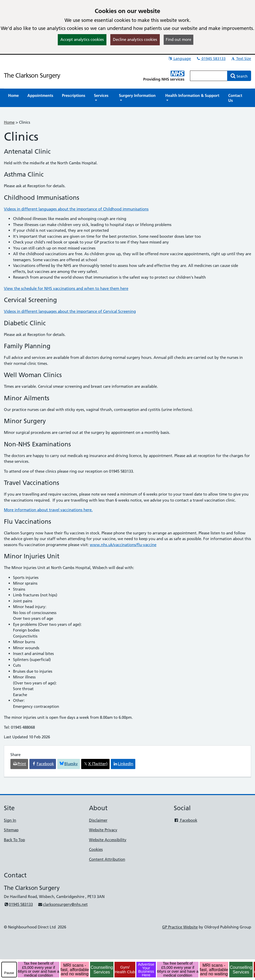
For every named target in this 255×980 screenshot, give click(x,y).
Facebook (185, 820)
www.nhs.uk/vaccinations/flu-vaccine (123, 545)
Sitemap (11, 830)
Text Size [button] (241, 59)
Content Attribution (107, 859)
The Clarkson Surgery (32, 75)
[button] (102, 98)
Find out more (178, 39)
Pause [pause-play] (9, 973)
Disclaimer (98, 820)
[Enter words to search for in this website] (209, 76)
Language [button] (179, 59)
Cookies (96, 849)
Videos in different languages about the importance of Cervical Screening (70, 311)
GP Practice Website (180, 927)
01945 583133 (211, 59)
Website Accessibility (108, 840)
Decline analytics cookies (135, 39)
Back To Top (14, 840)
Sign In (10, 820)
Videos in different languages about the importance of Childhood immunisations (76, 209)
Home (9, 122)
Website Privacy (103, 830)
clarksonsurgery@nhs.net (63, 904)
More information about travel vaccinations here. (48, 510)
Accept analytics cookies (82, 39)
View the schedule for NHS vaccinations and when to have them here (66, 288)
